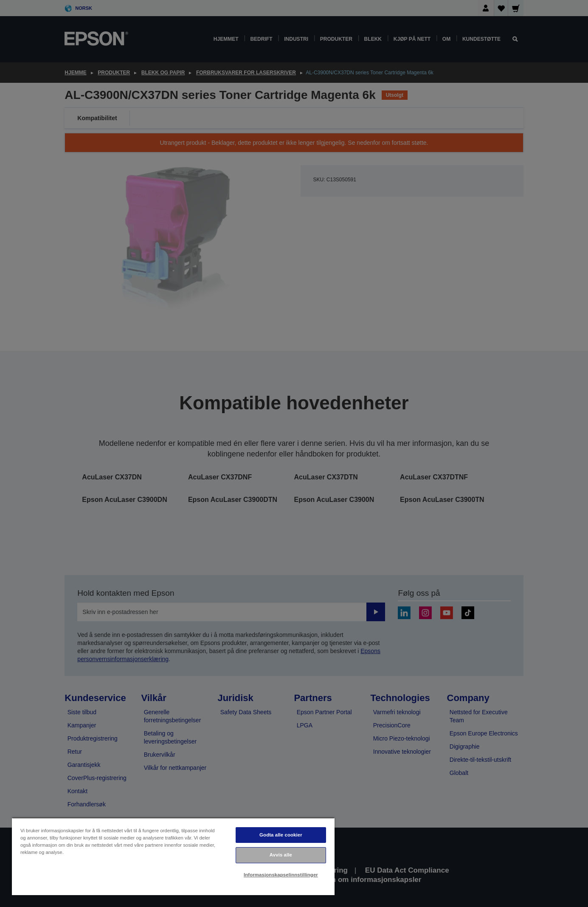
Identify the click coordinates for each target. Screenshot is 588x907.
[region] (173, 856)
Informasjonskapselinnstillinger (281, 875)
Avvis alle (281, 855)
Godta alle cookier (281, 835)
